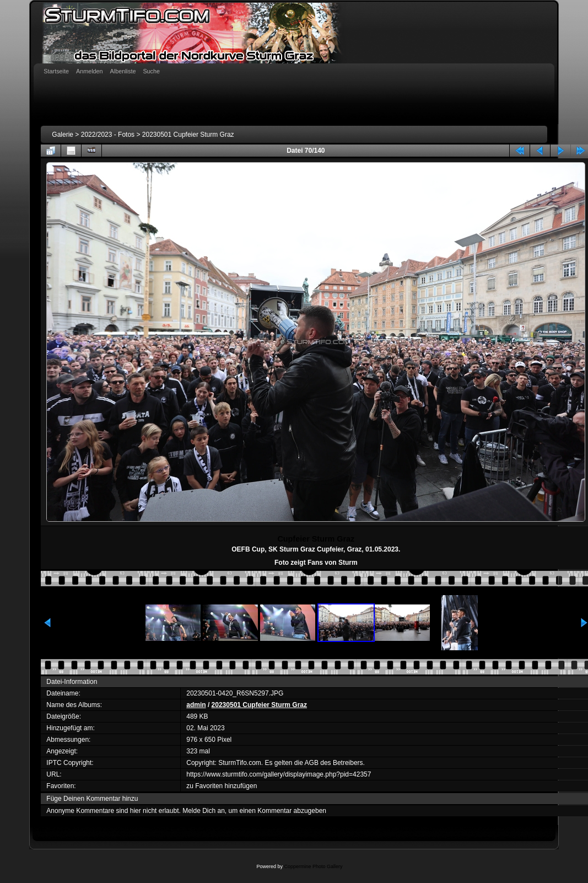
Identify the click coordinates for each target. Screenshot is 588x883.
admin (196, 705)
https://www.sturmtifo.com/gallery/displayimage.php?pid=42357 (279, 774)
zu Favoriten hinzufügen (222, 786)
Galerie (63, 135)
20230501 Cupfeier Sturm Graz (188, 135)
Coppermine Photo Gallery (313, 866)
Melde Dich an (204, 811)
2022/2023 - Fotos (108, 135)
